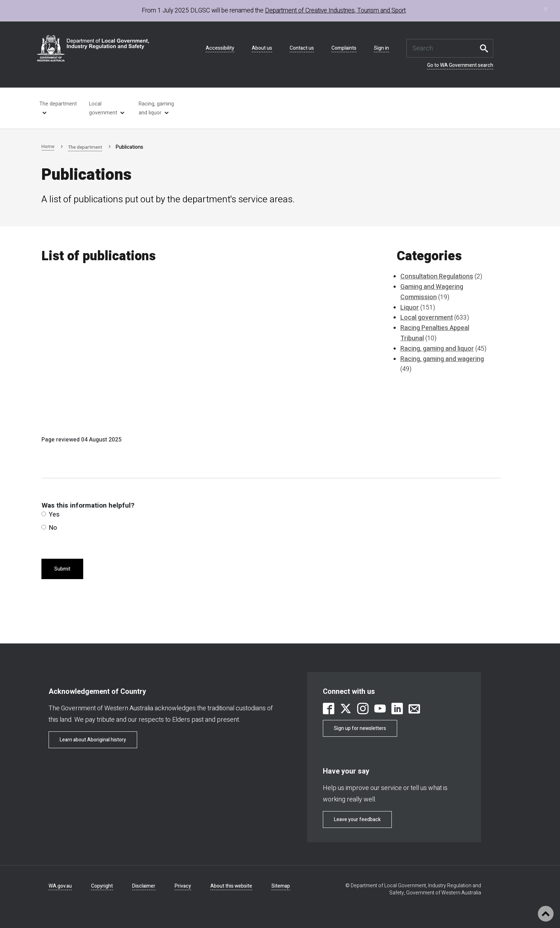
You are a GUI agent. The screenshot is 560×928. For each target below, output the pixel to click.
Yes (51, 515)
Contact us (302, 48)
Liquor (410, 308)
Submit (62, 569)
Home (48, 146)
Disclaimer (144, 886)
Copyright (102, 886)
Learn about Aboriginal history (93, 740)
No (49, 528)
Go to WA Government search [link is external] (460, 65)
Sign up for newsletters (360, 728)
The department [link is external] (58, 104)
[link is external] (329, 710)
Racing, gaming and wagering (442, 359)
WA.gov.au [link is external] (60, 886)
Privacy (183, 886)
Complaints (344, 48)
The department (86, 147)
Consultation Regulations (437, 277)
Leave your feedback (357, 820)
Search (486, 48)
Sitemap (281, 886)
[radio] (44, 514)
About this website (231, 886)
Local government (103, 108)
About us (262, 48)
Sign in (381, 48)
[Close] (546, 9)
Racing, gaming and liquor (156, 108)
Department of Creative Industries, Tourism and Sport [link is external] (335, 11)
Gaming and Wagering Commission (432, 292)
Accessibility (220, 48)
